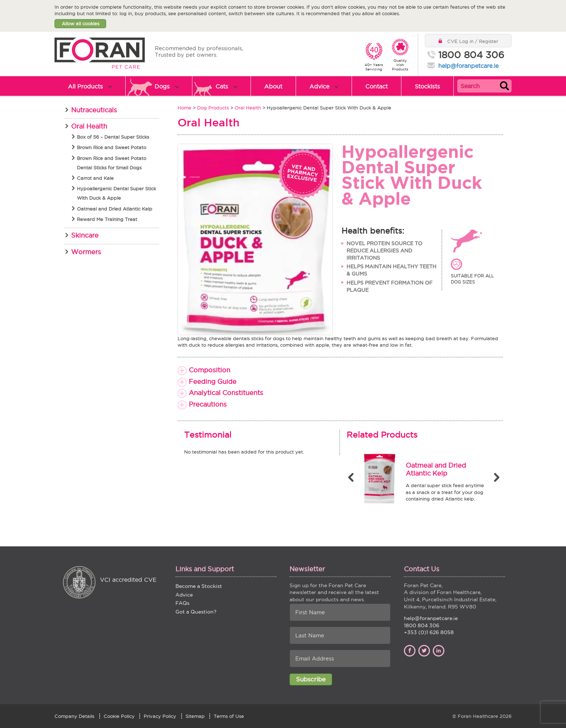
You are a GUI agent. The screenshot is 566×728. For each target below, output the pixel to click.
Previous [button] (352, 477)
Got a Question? (196, 612)
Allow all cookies (80, 23)
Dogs (162, 86)
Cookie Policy (119, 716)
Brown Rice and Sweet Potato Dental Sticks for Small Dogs (112, 163)
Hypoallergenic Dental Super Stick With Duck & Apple (116, 193)
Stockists (427, 86)
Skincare (85, 235)
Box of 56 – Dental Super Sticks (113, 137)
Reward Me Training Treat (107, 219)
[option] (421, 480)
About (273, 86)
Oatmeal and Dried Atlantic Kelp (115, 209)
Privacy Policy (160, 716)
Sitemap (195, 716)
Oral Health (248, 108)
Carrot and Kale (95, 178)
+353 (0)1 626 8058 (429, 632)
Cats (222, 86)
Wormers (86, 252)
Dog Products (213, 108)
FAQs (182, 603)
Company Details (74, 716)
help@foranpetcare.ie (468, 66)
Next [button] (497, 477)
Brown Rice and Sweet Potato (112, 147)
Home (184, 108)
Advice (319, 86)
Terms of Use (229, 716)
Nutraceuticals (94, 110)
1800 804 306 (471, 55)
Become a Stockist (199, 586)
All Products (85, 86)
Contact (376, 86)
